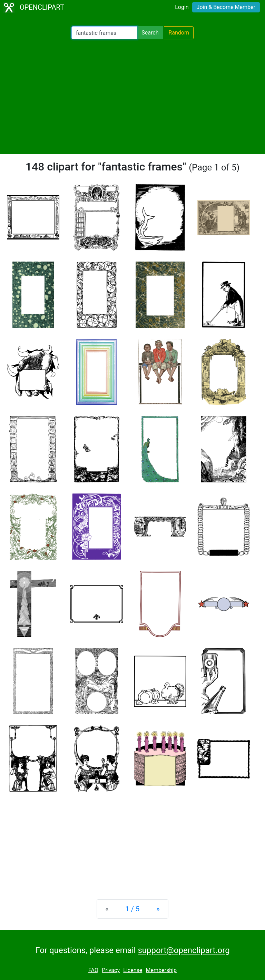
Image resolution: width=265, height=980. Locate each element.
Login (182, 7)
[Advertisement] (132, 97)
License (133, 970)
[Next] (158, 909)
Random (179, 33)
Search (150, 33)
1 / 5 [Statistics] (133, 909)
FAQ (93, 970)
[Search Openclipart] (104, 33)
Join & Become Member (226, 7)
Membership (161, 970)
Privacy (111, 970)
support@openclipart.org (184, 950)
